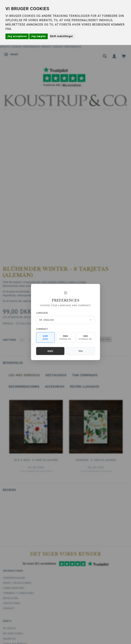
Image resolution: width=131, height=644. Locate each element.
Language (42, 313)
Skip (81, 351)
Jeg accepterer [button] (17, 36)
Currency (42, 329)
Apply (50, 351)
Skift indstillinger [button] (61, 36)
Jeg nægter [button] (38, 36)
